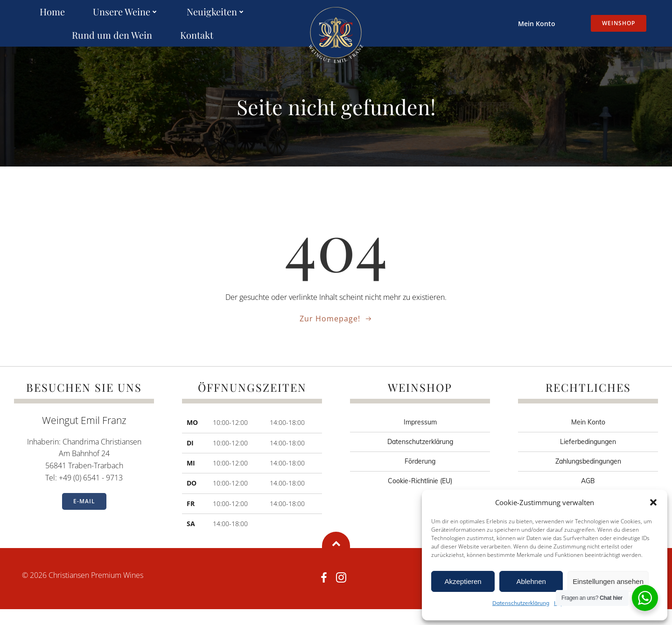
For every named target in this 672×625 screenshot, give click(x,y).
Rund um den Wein (112, 35)
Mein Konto (531, 24)
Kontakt (197, 35)
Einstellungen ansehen (608, 581)
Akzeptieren (463, 581)
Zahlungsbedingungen (588, 477)
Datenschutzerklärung (521, 603)
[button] (653, 502)
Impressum (420, 438)
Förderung (420, 477)
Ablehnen (531, 581)
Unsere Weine (126, 12)
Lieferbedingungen (588, 458)
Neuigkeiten (216, 12)
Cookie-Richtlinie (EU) (420, 497)
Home (52, 12)
